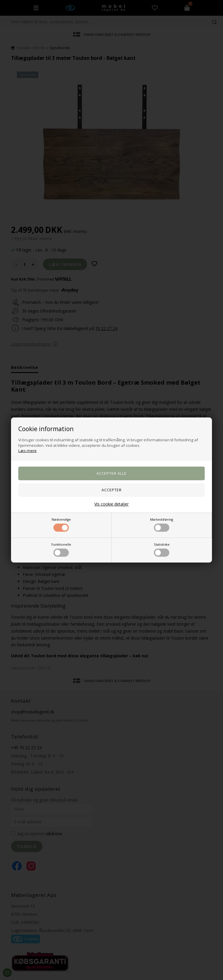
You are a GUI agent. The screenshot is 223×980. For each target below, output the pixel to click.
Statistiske (162, 549)
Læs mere (27, 451)
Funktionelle (61, 549)
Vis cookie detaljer (111, 504)
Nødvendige (61, 524)
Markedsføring (162, 524)
